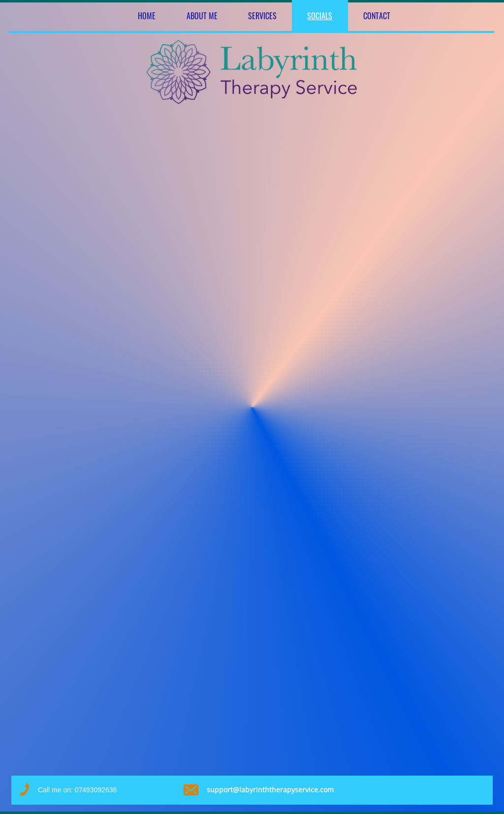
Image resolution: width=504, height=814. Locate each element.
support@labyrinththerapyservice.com (270, 790)
